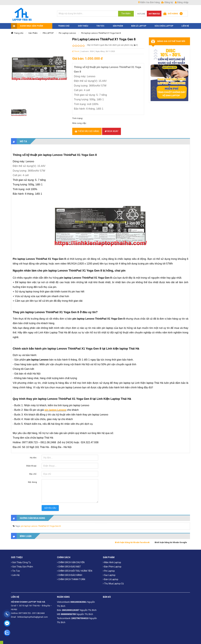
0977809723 (154, 14)
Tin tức (15, 569)
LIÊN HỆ (185, 24)
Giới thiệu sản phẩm (22, 565)
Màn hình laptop (112, 561)
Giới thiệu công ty (21, 561)
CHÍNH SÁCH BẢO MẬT (69, 565)
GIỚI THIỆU (83, 24)
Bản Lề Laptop (139, 24)
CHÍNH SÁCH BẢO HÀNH (70, 573)
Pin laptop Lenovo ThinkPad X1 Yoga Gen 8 (101, 31)
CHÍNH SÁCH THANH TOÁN (71, 578)
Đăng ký (167, 2)
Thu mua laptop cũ (113, 582)
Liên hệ (15, 573)
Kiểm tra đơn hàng (149, 2)
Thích (76, 50)
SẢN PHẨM (118, 24)
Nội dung (32, 480)
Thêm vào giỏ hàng (87, 129)
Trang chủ (19, 31)
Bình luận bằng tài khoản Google (171, 541)
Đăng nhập (182, 2)
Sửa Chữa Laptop (164, 24)
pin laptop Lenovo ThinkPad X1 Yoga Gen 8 (41, 524)
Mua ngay (111, 129)
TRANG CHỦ (64, 24)
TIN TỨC (100, 24)
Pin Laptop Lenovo (67, 31)
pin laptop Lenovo (55, 408)
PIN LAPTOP (48, 31)
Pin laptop (109, 569)
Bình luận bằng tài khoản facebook (132, 541)
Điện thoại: (32, 464)
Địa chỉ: (33, 472)
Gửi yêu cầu (50, 506)
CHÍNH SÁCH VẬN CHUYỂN (71, 561)
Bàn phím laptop (112, 565)
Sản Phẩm (33, 31)
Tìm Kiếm (126, 13)
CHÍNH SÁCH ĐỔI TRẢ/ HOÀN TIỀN (75, 569)
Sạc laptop (109, 573)
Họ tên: (33, 456)
